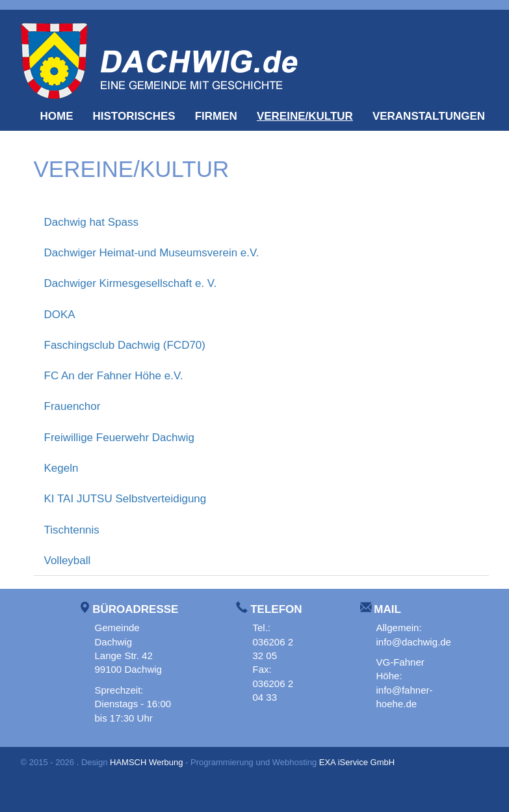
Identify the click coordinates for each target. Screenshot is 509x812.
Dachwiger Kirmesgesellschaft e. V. (131, 283)
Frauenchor (72, 406)
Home (57, 116)
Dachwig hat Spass (92, 222)
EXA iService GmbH (357, 762)
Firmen (216, 116)
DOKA (60, 315)
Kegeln (61, 468)
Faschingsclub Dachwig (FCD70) (125, 345)
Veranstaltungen (429, 116)
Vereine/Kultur (305, 116)
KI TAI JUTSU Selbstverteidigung (125, 499)
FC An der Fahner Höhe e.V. (114, 376)
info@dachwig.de (414, 642)
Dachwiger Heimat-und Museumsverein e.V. (152, 253)
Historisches (134, 116)
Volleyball (68, 561)
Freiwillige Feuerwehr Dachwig (119, 438)
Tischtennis (72, 530)
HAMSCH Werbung (146, 762)
